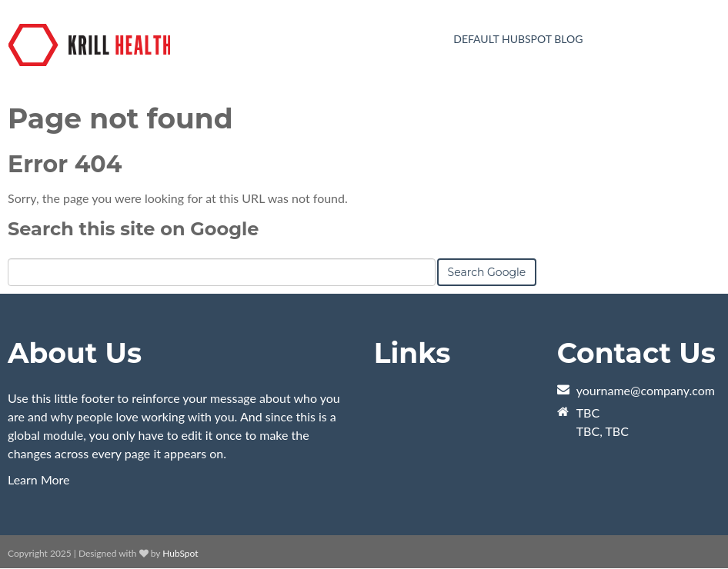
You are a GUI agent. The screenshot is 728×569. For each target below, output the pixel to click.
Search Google (487, 272)
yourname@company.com (646, 390)
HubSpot (180, 553)
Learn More (39, 479)
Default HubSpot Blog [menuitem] (518, 39)
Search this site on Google (133, 229)
